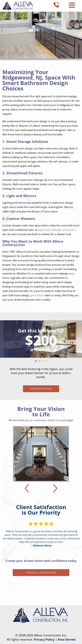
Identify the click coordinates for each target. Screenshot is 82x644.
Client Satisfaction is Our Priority (41, 510)
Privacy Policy (44, 639)
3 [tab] (44, 362)
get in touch (37, 295)
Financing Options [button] (41, 389)
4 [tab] (47, 362)
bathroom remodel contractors (57, 230)
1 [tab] (37, 362)
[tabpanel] (41, 356)
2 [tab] (40, 362)
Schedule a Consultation (41, 573)
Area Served (67, 639)
